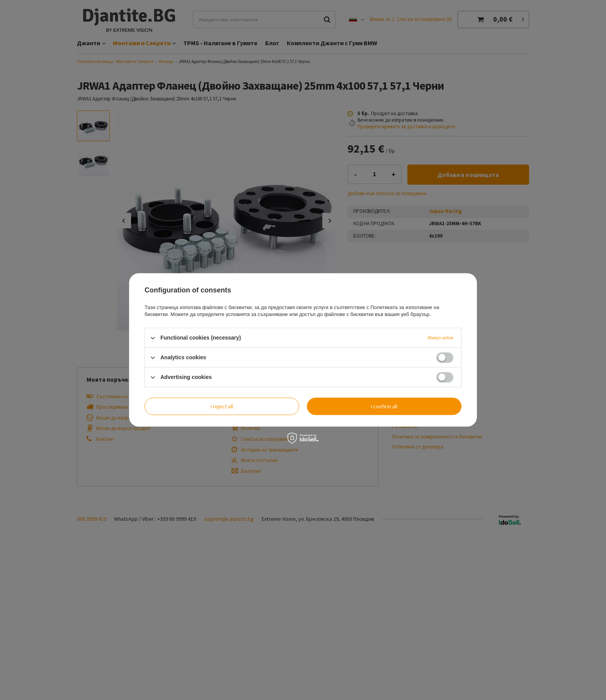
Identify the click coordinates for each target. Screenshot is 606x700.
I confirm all (384, 406)
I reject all (222, 406)
